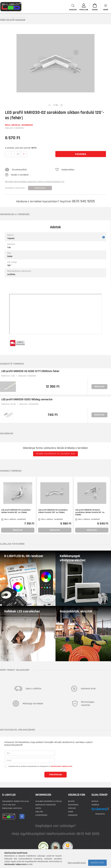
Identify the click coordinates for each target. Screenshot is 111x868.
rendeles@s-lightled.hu (12, 808)
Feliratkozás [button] (40, 188)
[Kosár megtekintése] (95, 7)
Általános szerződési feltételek (49, 801)
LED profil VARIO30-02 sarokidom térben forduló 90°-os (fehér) (16, 511)
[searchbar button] (73, 7)
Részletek (99, 387)
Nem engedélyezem (77, 863)
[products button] (106, 7)
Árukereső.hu (100, 814)
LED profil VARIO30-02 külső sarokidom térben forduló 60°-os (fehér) (90, 512)
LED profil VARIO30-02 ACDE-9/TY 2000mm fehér (30, 371)
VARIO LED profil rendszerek (13, 20)
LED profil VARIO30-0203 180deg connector (27, 399)
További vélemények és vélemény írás (55, 454)
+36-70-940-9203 (9, 805)
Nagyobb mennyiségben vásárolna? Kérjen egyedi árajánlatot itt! (35, 182)
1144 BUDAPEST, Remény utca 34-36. (16, 801)
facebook (22, 816)
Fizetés (38, 808)
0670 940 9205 (83, 201)
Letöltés (11, 274)
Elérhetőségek (41, 815)
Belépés (71, 801)
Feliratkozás (56, 775)
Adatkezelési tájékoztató (46, 805)
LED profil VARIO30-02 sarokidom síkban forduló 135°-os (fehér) (53, 511)
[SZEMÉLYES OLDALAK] (84, 7)
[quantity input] (15, 154)
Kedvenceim (73, 815)
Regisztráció (73, 805)
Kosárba (81, 154)
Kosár (71, 812)
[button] (30, 170)
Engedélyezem (97, 863)
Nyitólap (95, 801)
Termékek (95, 805)
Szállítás (39, 812)
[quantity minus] (8, 154)
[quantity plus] (24, 154)
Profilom (72, 808)
